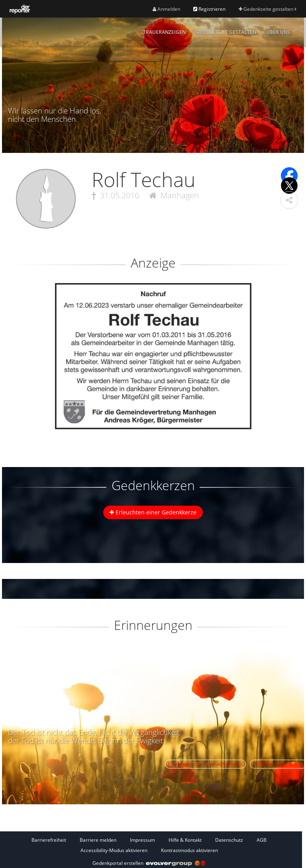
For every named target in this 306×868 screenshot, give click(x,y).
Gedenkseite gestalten (267, 9)
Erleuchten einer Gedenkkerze (153, 512)
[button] (289, 200)
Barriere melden (98, 840)
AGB (262, 840)
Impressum (142, 840)
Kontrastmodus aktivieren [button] (189, 850)
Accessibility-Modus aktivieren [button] (114, 850)
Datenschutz (229, 840)
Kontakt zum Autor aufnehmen (205, 764)
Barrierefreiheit (49, 840)
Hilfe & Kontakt (185, 840)
